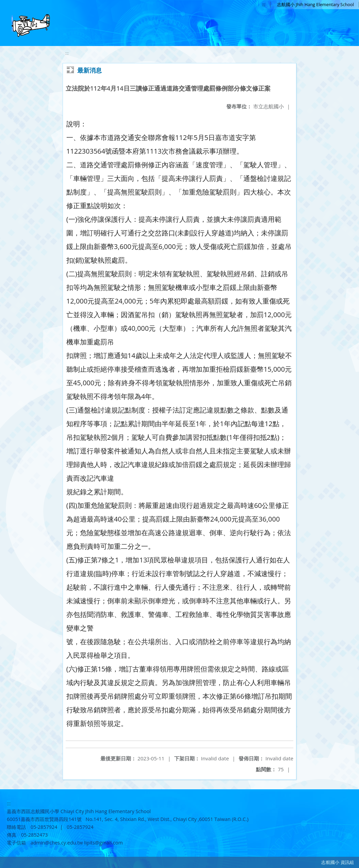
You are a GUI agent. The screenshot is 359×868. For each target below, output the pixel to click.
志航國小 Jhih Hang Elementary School (315, 4)
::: (264, 4)
